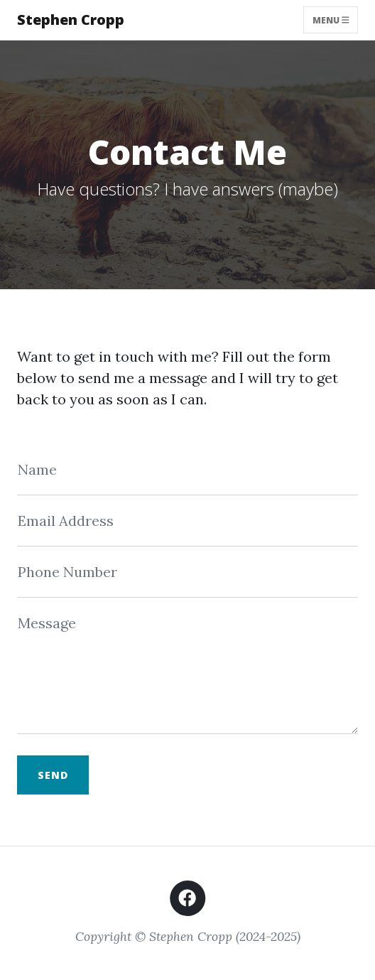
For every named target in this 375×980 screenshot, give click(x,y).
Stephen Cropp (71, 20)
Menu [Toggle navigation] (331, 20)
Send (53, 775)
